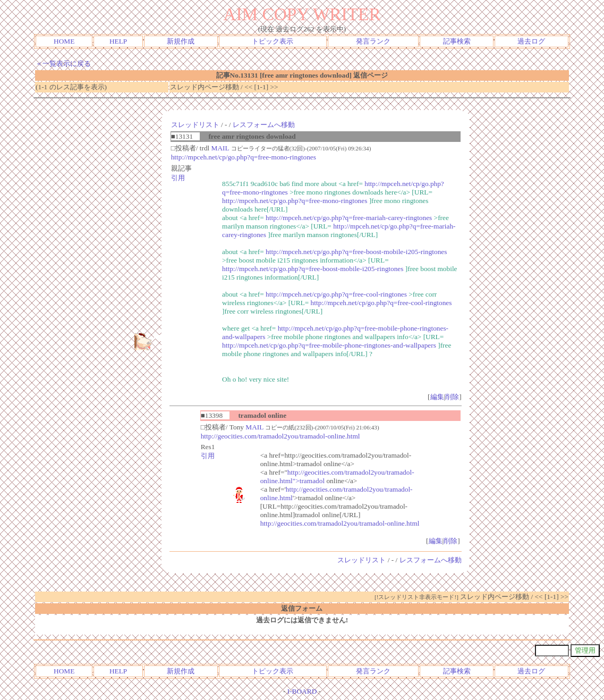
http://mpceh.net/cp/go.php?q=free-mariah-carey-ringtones (349, 218)
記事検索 (457, 41)
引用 (178, 178)
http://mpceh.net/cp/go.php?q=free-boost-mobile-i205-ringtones (356, 252)
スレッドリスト (195, 125)
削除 (452, 397)
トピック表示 (273, 41)
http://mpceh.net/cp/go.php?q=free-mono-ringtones (244, 157)
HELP (118, 41)
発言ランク (373, 41)
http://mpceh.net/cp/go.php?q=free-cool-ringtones (336, 294)
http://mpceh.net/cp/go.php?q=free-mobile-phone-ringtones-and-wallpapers (329, 345)
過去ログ (531, 41)
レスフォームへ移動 (264, 125)
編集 (437, 397)
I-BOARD (302, 691)
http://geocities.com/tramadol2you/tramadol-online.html (280, 436)
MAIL (220, 148)
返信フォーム (302, 608)
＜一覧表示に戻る (63, 64)
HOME (64, 41)
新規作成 (181, 41)
